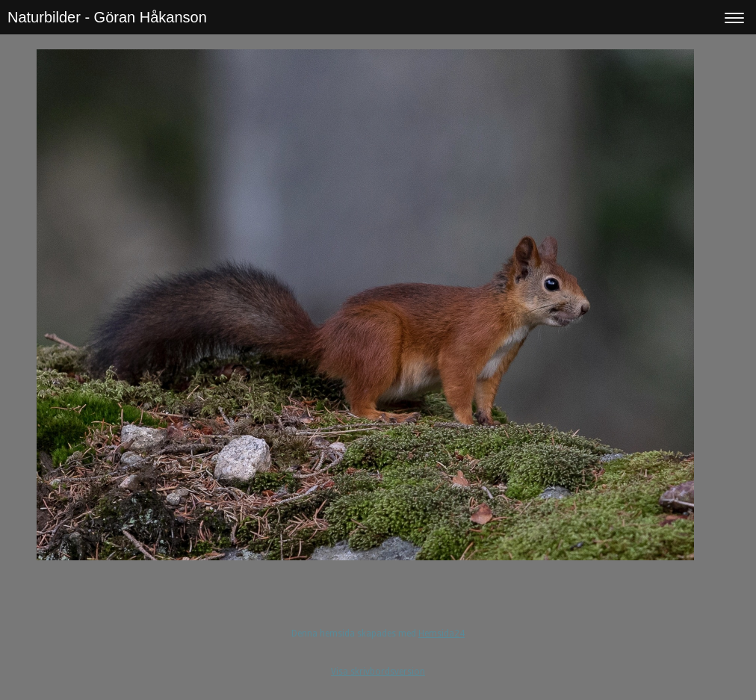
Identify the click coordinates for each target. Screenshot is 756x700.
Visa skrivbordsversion (378, 672)
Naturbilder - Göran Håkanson (107, 17)
